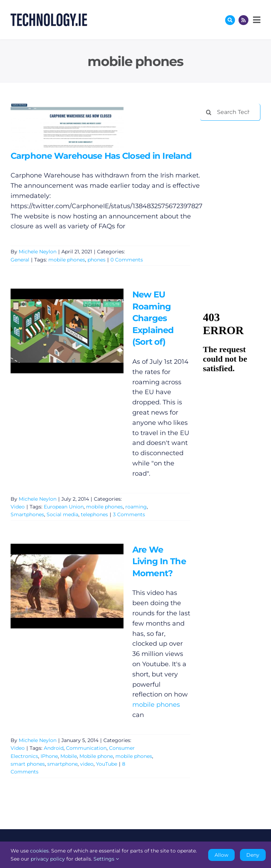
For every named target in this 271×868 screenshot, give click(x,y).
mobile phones (67, 260)
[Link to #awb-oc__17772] (230, 20)
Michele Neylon (38, 252)
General (20, 260)
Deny (253, 855)
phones (97, 260)
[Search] (209, 112)
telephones (94, 514)
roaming (136, 507)
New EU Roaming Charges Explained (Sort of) (153, 318)
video (87, 764)
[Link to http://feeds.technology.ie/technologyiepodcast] (243, 20)
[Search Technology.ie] (230, 112)
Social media (62, 514)
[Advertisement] (235, 163)
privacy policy (48, 859)
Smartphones (27, 514)
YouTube (107, 764)
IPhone (49, 756)
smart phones (28, 764)
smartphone (62, 764)
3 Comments (129, 514)
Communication (86, 748)
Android (54, 748)
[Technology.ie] (49, 17)
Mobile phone (96, 756)
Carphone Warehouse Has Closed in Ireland (101, 156)
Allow (221, 855)
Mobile (69, 756)
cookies (39, 851)
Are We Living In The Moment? (159, 561)
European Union (64, 507)
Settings (106, 859)
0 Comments (127, 260)
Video (18, 507)
